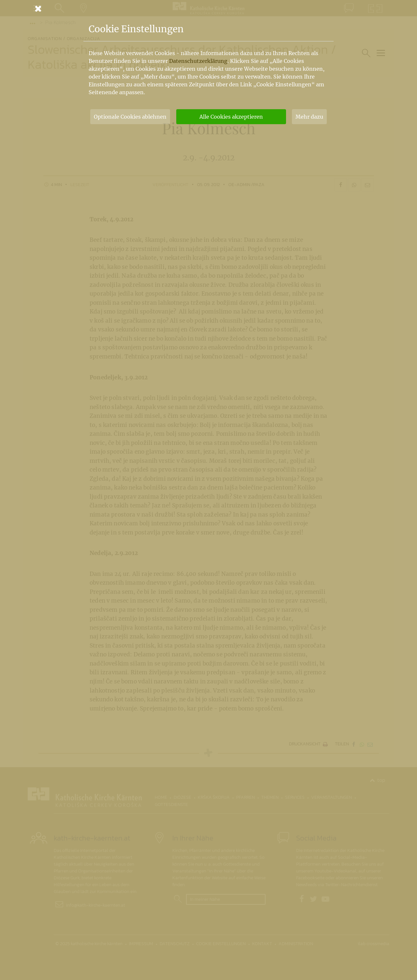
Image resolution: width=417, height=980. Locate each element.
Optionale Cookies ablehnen (130, 117)
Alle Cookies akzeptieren (231, 117)
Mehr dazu (309, 117)
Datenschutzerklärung (198, 61)
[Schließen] (208, 8)
